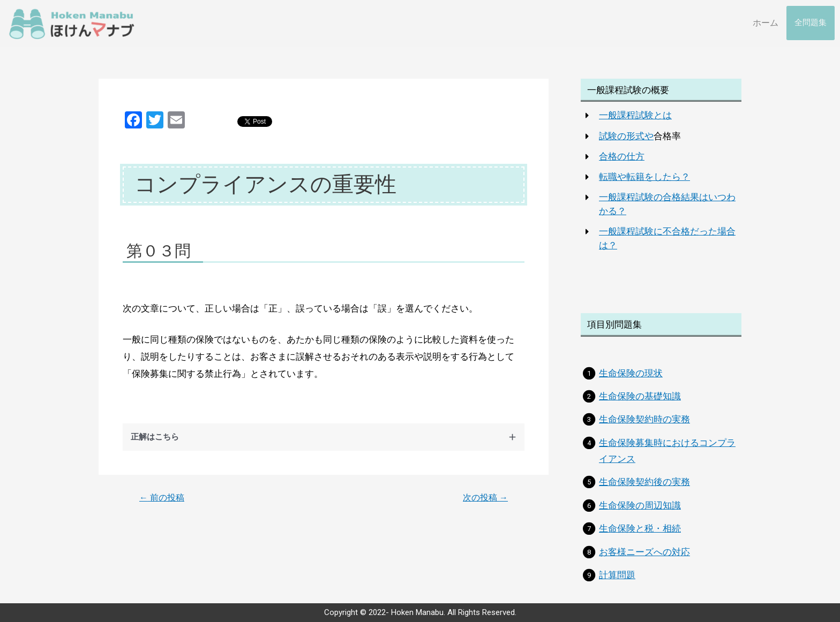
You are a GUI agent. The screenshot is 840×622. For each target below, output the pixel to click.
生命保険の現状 (631, 373)
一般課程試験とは (635, 115)
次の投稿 (485, 498)
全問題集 (811, 23)
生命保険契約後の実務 (644, 482)
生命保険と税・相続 (640, 528)
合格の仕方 (622, 156)
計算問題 (617, 575)
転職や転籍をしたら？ (644, 177)
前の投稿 (162, 498)
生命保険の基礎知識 (640, 396)
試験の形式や (626, 136)
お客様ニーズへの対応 (644, 552)
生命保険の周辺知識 (640, 505)
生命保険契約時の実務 (644, 419)
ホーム (766, 23)
